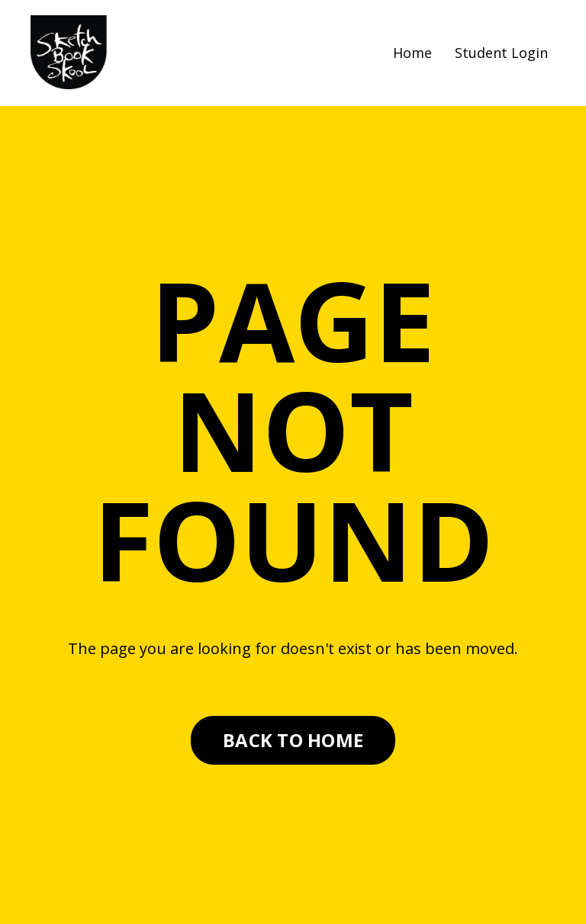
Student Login (501, 53)
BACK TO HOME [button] (293, 740)
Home (412, 53)
